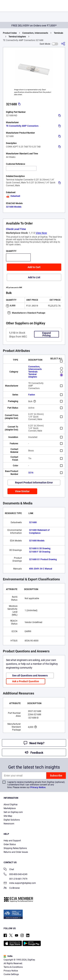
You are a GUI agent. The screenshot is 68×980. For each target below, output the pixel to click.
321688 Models (14, 207)
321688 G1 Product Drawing (43, 559)
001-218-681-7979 (16, 879)
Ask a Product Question (26, 681)
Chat (9, 870)
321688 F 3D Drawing (40, 552)
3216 (31, 473)
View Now (41, 233)
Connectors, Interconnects (35, 33)
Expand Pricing (47, 334)
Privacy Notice (38, 787)
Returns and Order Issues (16, 852)
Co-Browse (12, 888)
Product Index (10, 33)
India (8, 956)
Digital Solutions (12, 820)
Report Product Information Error (34, 483)
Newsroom (9, 824)
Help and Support (12, 841)
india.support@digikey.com (20, 883)
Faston (32, 395)
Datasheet (13, 196)
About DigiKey (11, 805)
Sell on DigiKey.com (13, 812)
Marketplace (10, 808)
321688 (33, 522)
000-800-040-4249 (16, 875)
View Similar (22, 491)
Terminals (58, 33)
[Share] (63, 44)
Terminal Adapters (17, 37)
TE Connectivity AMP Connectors (22, 126)
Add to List (34, 277)
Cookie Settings (11, 974)
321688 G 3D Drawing (40, 548)
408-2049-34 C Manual (41, 569)
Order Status (10, 844)
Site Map (8, 816)
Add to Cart (34, 267)
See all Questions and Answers (30, 676)
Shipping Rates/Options (15, 848)
